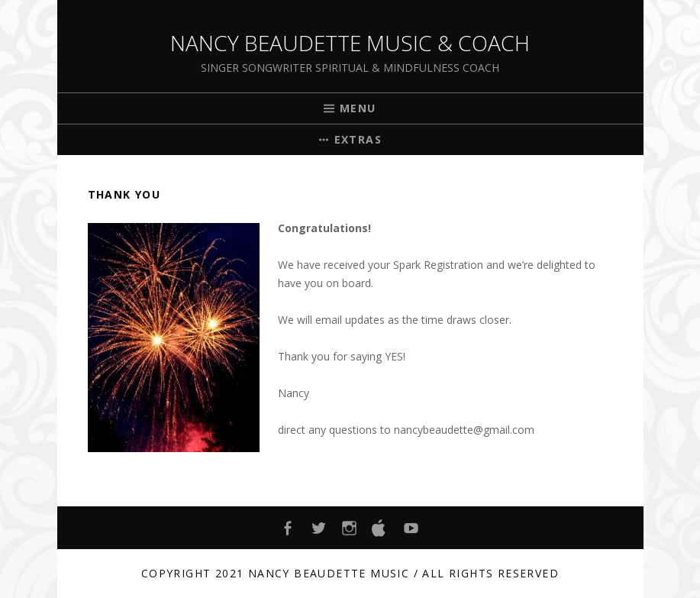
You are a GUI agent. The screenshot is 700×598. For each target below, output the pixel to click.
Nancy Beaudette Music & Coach (350, 43)
